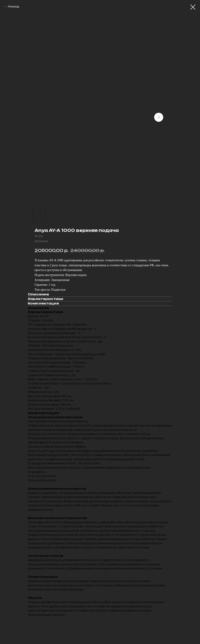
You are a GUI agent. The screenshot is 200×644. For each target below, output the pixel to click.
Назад (14, 6)
